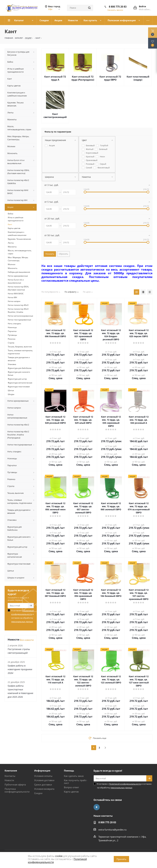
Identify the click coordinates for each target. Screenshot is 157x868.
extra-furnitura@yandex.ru (112, 830)
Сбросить (63, 254)
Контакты (10, 776)
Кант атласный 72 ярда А (55, 78)
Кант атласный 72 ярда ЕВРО (110, 78)
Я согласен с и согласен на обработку (22, 616)
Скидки (38, 793)
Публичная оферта (15, 785)
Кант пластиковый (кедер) (138, 78)
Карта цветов (71, 792)
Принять (121, 859)
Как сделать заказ (74, 776)
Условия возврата (44, 789)
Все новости (27, 640)
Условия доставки (44, 780)
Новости (9, 780)
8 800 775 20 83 (118, 7)
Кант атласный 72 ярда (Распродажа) (83, 78)
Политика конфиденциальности (17, 790)
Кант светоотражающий (55, 115)
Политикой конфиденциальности (125, 784)
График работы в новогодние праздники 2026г (20, 669)
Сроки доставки (43, 785)
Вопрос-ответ (71, 787)
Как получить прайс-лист (76, 782)
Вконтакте (97, 807)
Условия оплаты (43, 776)
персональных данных (22, 622)
